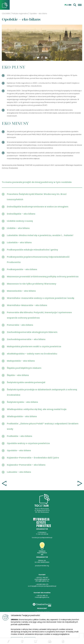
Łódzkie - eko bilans (18, 228)
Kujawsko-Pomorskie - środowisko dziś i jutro (33, 458)
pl (66, 5)
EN (70, 5)
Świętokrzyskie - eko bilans (22, 402)
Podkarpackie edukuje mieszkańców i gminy (32, 250)
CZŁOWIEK (6, 14)
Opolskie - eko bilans (38, 14)
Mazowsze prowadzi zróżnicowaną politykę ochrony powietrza (43, 277)
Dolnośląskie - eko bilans (21, 214)
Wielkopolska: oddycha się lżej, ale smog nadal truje (37, 409)
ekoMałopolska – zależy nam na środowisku (32, 354)
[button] (42, 57)
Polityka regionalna (20, 14)
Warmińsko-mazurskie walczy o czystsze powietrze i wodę (41, 298)
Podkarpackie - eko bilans (22, 269)
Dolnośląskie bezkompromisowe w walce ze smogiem (38, 207)
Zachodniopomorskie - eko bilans (26, 339)
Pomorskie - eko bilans (20, 325)
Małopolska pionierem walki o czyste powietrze (34, 346)
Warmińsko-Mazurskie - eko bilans (27, 305)
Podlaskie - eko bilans (20, 436)
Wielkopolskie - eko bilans (22, 416)
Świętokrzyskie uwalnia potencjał (26, 382)
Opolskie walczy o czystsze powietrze (28, 443)
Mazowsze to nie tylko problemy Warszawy (32, 284)
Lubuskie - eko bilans (19, 472)
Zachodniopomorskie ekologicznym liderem (32, 332)
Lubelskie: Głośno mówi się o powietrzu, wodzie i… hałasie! (40, 235)
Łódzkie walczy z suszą (20, 221)
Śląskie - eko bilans (18, 375)
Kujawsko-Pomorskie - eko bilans (26, 465)
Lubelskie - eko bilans (19, 242)
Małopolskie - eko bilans (21, 361)
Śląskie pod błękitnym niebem (24, 368)
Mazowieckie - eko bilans (21, 291)
